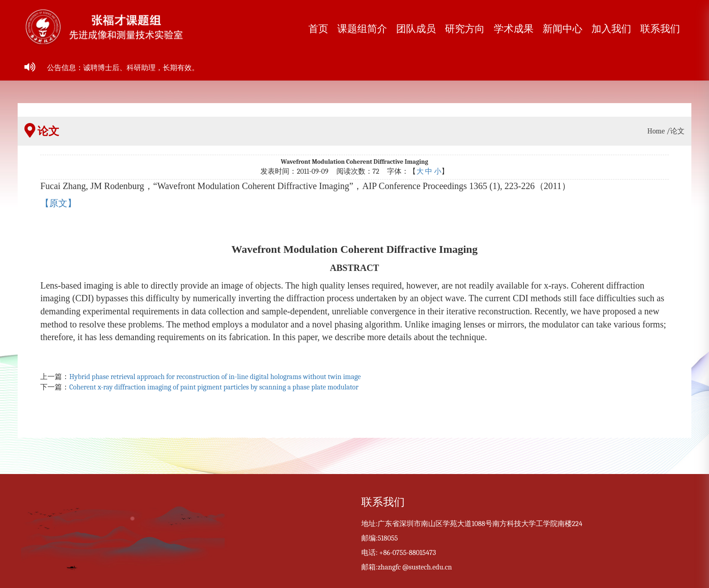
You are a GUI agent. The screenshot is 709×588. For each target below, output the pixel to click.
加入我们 (611, 29)
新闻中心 (562, 29)
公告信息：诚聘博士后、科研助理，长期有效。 (123, 68)
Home (656, 131)
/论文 (676, 131)
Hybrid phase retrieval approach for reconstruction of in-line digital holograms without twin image (215, 377)
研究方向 (465, 29)
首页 (318, 29)
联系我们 (660, 29)
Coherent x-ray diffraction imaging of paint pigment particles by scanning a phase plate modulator (214, 387)
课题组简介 (362, 29)
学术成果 (514, 29)
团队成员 (416, 29)
